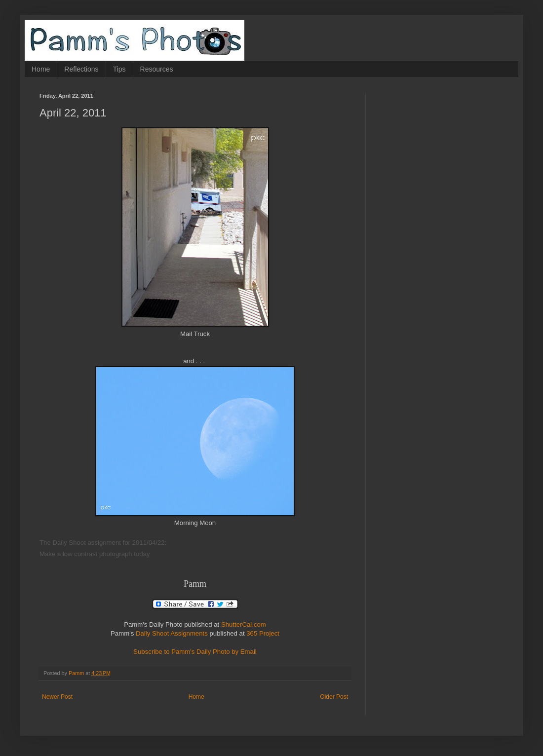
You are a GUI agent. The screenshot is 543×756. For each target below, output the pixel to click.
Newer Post (57, 697)
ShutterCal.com (244, 624)
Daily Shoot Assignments (172, 633)
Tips (119, 69)
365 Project (263, 633)
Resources (157, 69)
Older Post (334, 697)
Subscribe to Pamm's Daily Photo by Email (195, 652)
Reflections (81, 69)
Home (41, 69)
